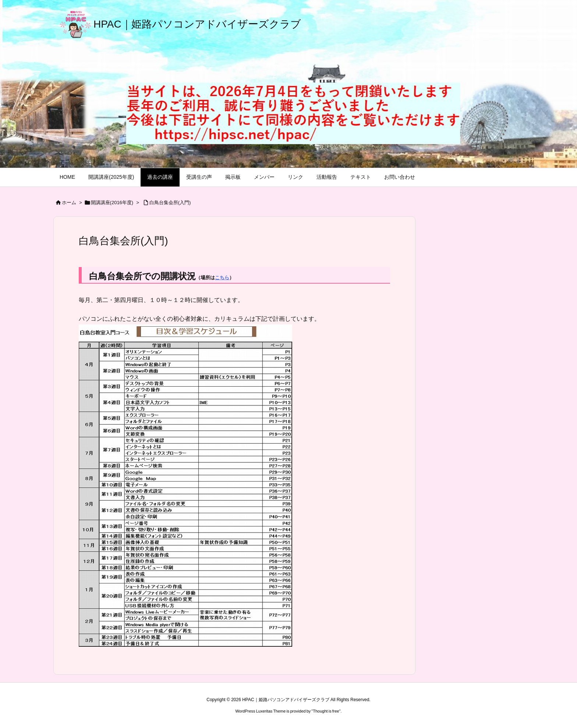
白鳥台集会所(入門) (170, 203)
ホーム (69, 203)
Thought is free (326, 711)
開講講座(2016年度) (112, 203)
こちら (222, 278)
